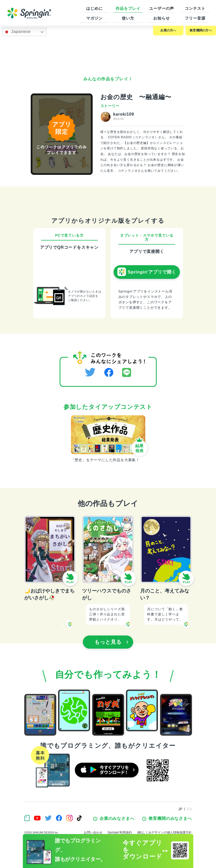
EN (189, 809)
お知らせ (162, 18)
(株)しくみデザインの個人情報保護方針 (165, 832)
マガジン (94, 18)
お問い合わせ (93, 832)
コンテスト (195, 8)
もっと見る (111, 642)
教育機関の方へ (201, 30)
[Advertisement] (108, 53)
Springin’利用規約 (120, 832)
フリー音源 (195, 18)
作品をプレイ (128, 8)
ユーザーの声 (161, 8)
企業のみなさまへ (114, 819)
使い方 (128, 18)
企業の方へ (168, 30)
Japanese (17, 32)
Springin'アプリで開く (147, 272)
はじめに (94, 8)
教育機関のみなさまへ (167, 819)
